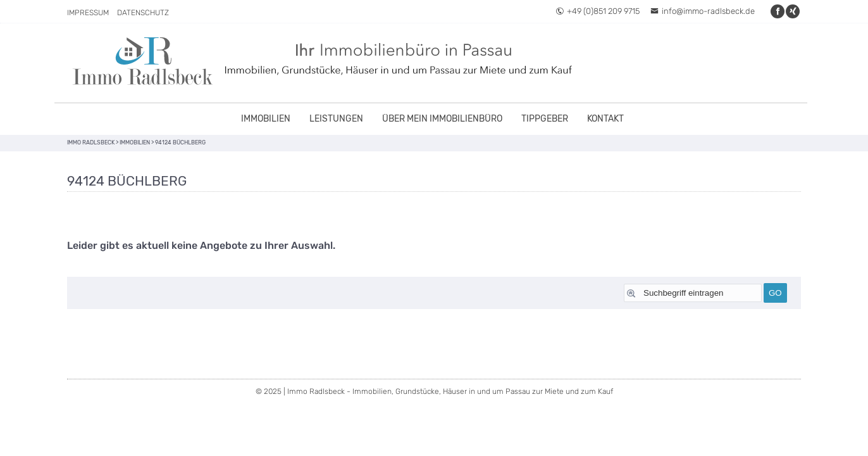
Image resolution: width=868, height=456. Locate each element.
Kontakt (605, 119)
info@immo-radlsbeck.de (703, 11)
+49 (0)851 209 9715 (598, 11)
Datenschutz (143, 13)
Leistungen (336, 119)
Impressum (88, 13)
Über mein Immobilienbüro (442, 119)
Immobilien (266, 119)
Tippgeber (545, 119)
